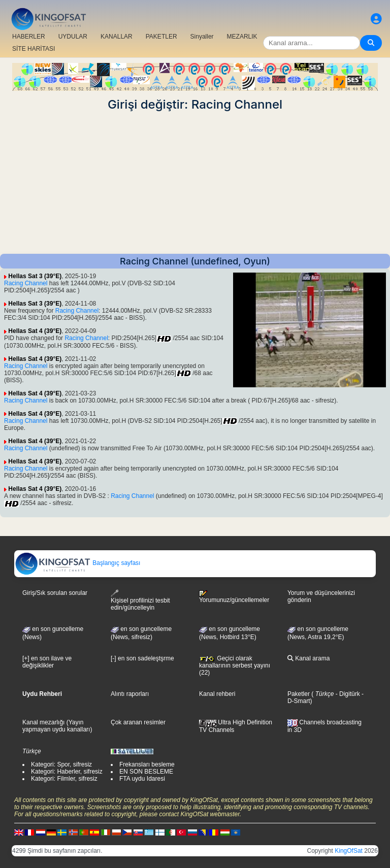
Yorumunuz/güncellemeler (234, 597)
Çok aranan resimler (138, 722)
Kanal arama (308, 658)
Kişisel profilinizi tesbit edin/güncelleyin (140, 600)
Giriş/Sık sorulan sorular (55, 593)
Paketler (299, 694)
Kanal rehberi (217, 694)
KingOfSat (349, 851)
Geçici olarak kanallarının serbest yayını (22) (235, 665)
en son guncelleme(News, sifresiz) (141, 633)
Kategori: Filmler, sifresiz (64, 779)
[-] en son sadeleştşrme (142, 658)
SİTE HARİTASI (34, 49)
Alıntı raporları (130, 694)
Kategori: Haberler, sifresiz (67, 772)
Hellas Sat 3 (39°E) (35, 276)
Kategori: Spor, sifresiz (61, 764)
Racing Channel (26, 283)
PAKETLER (161, 37)
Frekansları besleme (147, 764)
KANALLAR (117, 37)
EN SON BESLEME (146, 772)
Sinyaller (202, 37)
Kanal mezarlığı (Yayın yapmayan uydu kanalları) (57, 726)
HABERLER (29, 37)
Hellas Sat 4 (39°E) (35, 331)
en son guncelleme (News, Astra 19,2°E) (318, 633)
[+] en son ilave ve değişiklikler (47, 662)
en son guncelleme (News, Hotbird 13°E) (230, 633)
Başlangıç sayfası (77, 563)
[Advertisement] (195, 183)
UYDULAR (73, 37)
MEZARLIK (242, 37)
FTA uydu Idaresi (142, 779)
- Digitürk (347, 694)
